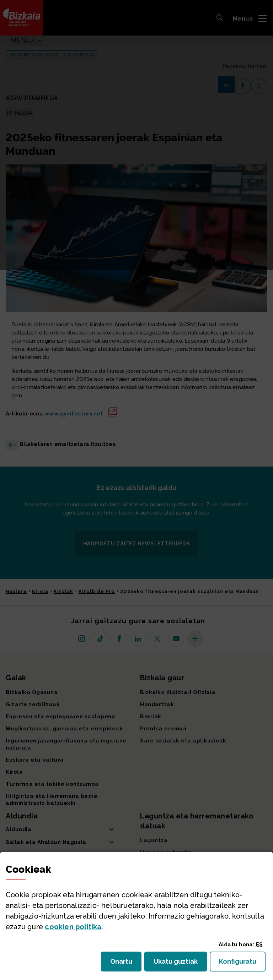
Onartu (126, 963)
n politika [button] (73, 927)
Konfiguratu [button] (242, 963)
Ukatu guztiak (178, 963)
